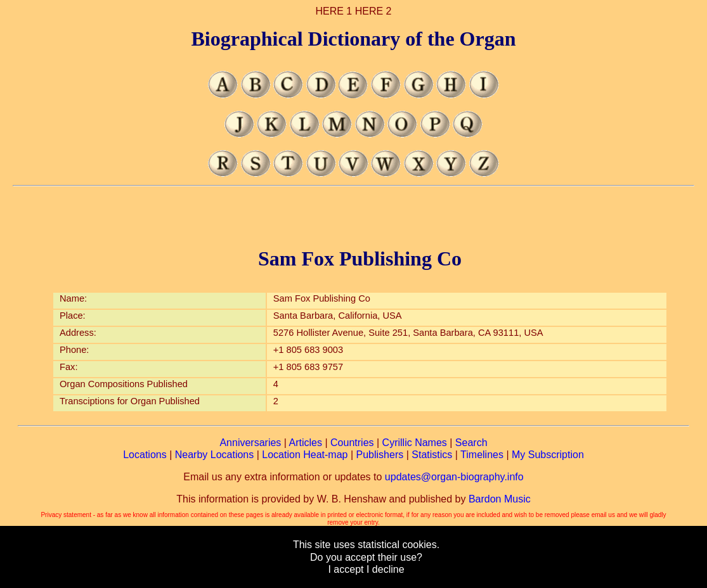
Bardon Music (500, 499)
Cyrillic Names (415, 443)
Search (471, 443)
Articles (306, 443)
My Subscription (548, 455)
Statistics (432, 455)
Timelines (482, 455)
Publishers (380, 455)
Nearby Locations (215, 455)
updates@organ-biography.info (454, 477)
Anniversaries (250, 443)
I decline (386, 569)
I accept (346, 569)
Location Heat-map (305, 455)
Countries (352, 443)
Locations (145, 455)
